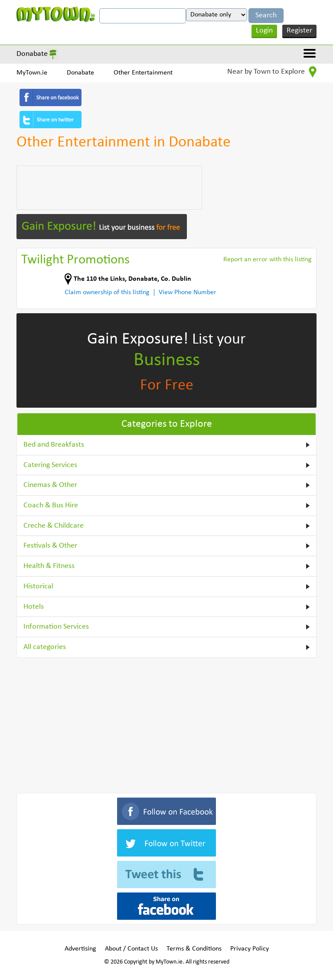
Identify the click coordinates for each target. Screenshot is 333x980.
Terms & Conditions (194, 949)
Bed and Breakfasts (54, 445)
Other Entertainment (143, 73)
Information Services (56, 627)
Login (264, 31)
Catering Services (50, 465)
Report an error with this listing (268, 260)
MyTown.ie (32, 73)
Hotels (34, 607)
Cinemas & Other (50, 485)
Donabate (32, 54)
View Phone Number (188, 292)
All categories (45, 647)
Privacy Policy (250, 949)
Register (299, 31)
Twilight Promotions (75, 260)
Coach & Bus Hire (51, 505)
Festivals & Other (50, 546)
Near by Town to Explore (272, 72)
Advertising (80, 949)
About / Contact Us (131, 949)
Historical (38, 586)
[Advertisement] (109, 188)
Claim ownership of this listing (107, 292)
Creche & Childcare (54, 526)
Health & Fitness (49, 566)
